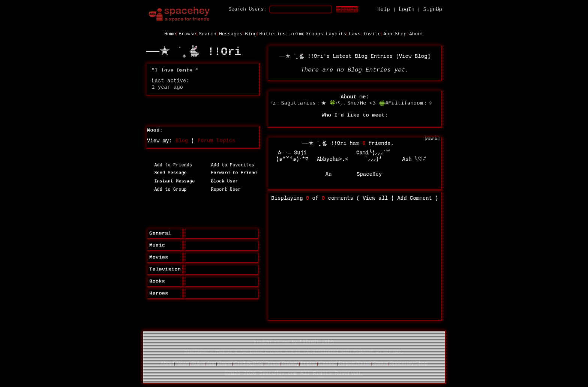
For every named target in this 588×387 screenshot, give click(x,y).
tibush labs (316, 342)
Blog (251, 34)
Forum (296, 34)
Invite (372, 34)
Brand (225, 363)
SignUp (433, 9)
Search (347, 9)
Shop (401, 34)
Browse (187, 34)
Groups (314, 34)
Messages (231, 34)
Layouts (336, 34)
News (183, 363)
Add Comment (414, 198)
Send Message (168, 173)
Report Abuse (355, 363)
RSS (258, 363)
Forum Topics (216, 140)
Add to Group (168, 189)
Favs (355, 34)
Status (380, 363)
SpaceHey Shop (409, 363)
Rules (198, 363)
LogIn (406, 9)
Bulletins (273, 34)
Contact (328, 363)
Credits (242, 363)
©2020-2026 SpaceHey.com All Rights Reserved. (294, 373)
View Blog (413, 56)
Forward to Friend (231, 173)
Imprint (309, 363)
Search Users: (247, 9)
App (388, 34)
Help (384, 9)
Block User (222, 181)
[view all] (432, 138)
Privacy (290, 363)
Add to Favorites (230, 165)
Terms (273, 363)
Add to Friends (170, 165)
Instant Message (172, 181)
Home (170, 34)
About (416, 34)
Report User (223, 189)
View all (375, 198)
